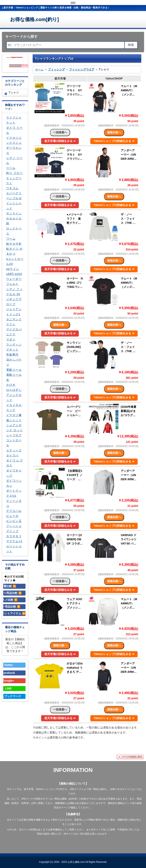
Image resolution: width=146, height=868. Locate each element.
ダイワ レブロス (14, 463)
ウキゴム (12, 188)
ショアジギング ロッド (14, 428)
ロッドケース (14, 231)
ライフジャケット (14, 120)
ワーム (11, 239)
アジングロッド (14, 397)
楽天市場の (60, 141)
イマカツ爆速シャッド (14, 417)
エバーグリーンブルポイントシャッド (14, 201)
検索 (131, 45)
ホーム (39, 69)
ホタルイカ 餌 (14, 221)
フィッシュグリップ (14, 528)
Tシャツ (14, 92)
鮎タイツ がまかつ (14, 251)
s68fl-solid (14, 274)
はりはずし (14, 390)
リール (11, 168)
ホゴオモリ (14, 536)
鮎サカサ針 (14, 244)
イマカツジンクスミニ (14, 140)
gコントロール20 (15, 261)
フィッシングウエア (82, 69)
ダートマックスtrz (14, 493)
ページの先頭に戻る (132, 757)
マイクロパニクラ (14, 332)
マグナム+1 (14, 541)
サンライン (14, 213)
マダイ (11, 340)
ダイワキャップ (14, 473)
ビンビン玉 (14, 521)
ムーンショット (14, 549)
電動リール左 (14, 377)
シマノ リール (14, 160)
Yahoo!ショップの (114, 141)
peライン (13, 269)
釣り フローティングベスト (14, 178)
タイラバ (12, 455)
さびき (11, 385)
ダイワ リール (14, 130)
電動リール (14, 370)
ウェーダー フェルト (14, 281)
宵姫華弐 (12, 355)
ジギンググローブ (14, 302)
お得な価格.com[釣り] (34, 19)
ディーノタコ (14, 503)
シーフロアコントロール (14, 440)
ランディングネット (14, 347)
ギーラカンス (14, 150)
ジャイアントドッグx (14, 312)
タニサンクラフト (14, 322)
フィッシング (56, 69)
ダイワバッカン (14, 483)
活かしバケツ (14, 362)
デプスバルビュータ (14, 513)
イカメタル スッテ (14, 407)
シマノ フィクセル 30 (14, 292)
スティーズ (14, 450)
